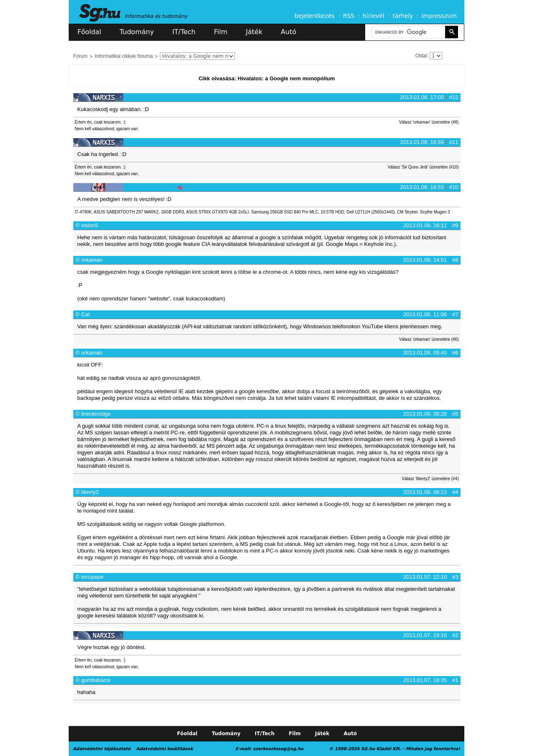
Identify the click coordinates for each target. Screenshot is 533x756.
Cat (85, 314)
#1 (455, 680)
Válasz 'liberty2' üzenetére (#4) (430, 479)
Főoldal (89, 32)
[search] (407, 32)
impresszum (439, 16)
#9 (455, 225)
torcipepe (92, 577)
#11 (454, 142)
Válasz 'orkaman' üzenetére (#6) (429, 339)
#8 (455, 260)
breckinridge (96, 414)
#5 (455, 414)
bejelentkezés (314, 16)
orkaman (92, 260)
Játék (254, 32)
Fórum (81, 56)
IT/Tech (184, 32)
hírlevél (374, 16)
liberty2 (90, 492)
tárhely (403, 16)
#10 (454, 187)
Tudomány (137, 32)
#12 (454, 97)
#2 (455, 635)
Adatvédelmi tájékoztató (102, 749)
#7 (455, 314)
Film (221, 32)
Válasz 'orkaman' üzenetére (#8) (429, 122)
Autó (288, 32)
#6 (455, 353)
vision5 (90, 225)
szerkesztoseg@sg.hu (278, 749)
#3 (455, 577)
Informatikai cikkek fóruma (124, 56)
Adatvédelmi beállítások (164, 749)
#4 (455, 492)
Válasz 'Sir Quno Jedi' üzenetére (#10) (423, 167)
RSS (349, 16)
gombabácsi (96, 680)
